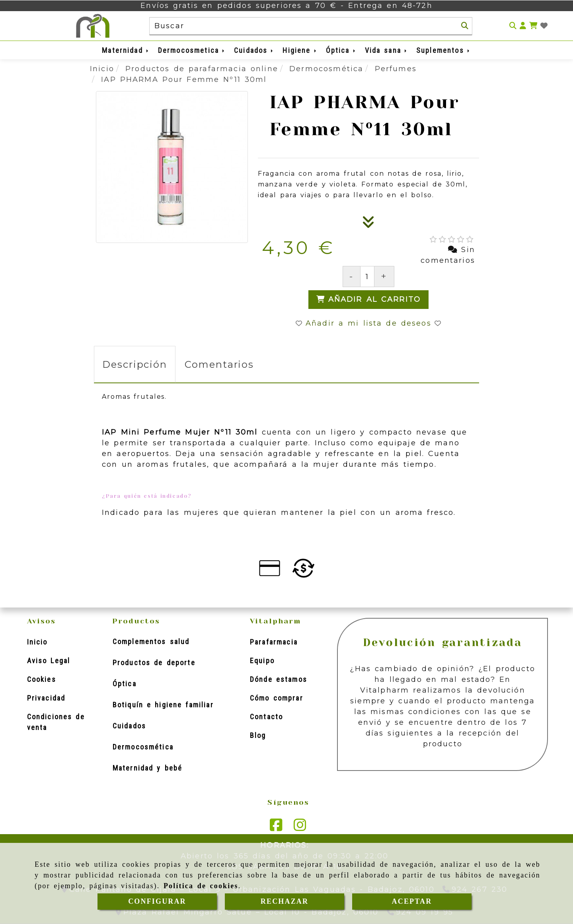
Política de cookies (201, 886)
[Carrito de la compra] (533, 26)
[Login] (544, 26)
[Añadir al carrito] (369, 300)
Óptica (341, 50)
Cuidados (254, 50)
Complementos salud (151, 642)
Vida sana (386, 50)
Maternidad (126, 50)
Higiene (300, 50)
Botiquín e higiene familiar (163, 705)
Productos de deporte (154, 663)
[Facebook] (276, 828)
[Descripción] (368, 225)
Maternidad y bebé (147, 768)
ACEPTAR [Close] (412, 901)
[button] (523, 26)
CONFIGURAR (157, 901)
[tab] (135, 364)
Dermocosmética (143, 747)
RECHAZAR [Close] (285, 901)
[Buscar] (465, 26)
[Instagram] (300, 828)
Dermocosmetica (192, 50)
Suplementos (443, 50)
